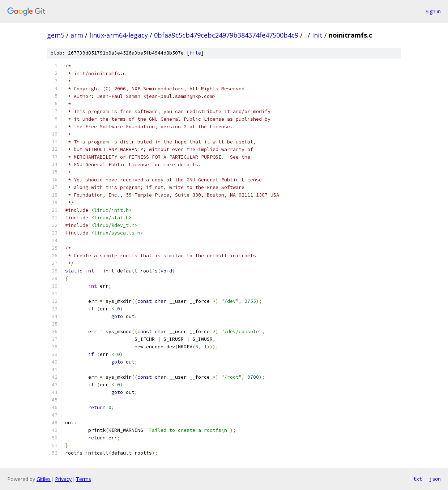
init (317, 35)
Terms (84, 479)
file (195, 53)
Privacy (63, 479)
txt (418, 479)
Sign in (433, 11)
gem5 (56, 35)
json (435, 479)
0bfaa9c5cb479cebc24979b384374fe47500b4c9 (226, 35)
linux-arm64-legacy (119, 35)
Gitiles (44, 479)
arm (77, 35)
